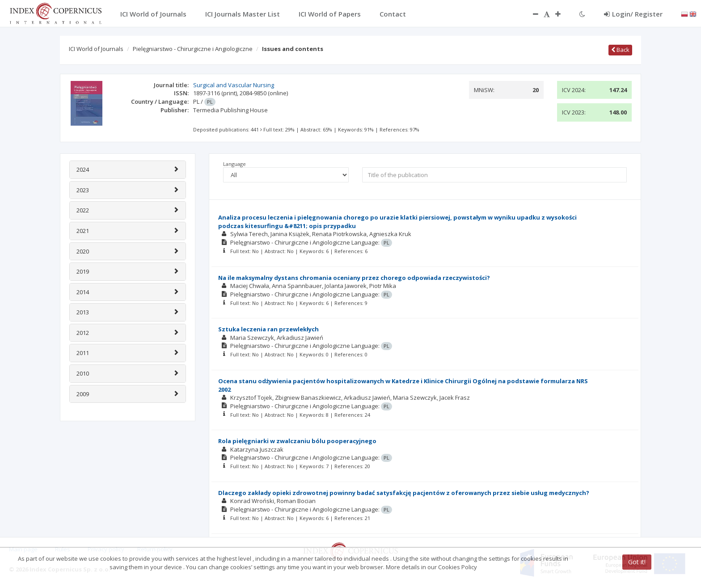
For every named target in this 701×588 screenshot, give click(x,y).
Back (620, 50)
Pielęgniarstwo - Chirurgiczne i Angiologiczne (193, 49)
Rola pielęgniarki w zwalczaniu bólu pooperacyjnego (297, 441)
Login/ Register (633, 14)
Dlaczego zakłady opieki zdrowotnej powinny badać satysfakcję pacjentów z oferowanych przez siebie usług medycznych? (404, 493)
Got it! (637, 562)
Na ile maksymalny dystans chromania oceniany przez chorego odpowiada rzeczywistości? (354, 278)
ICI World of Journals (96, 49)
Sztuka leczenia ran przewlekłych (268, 329)
